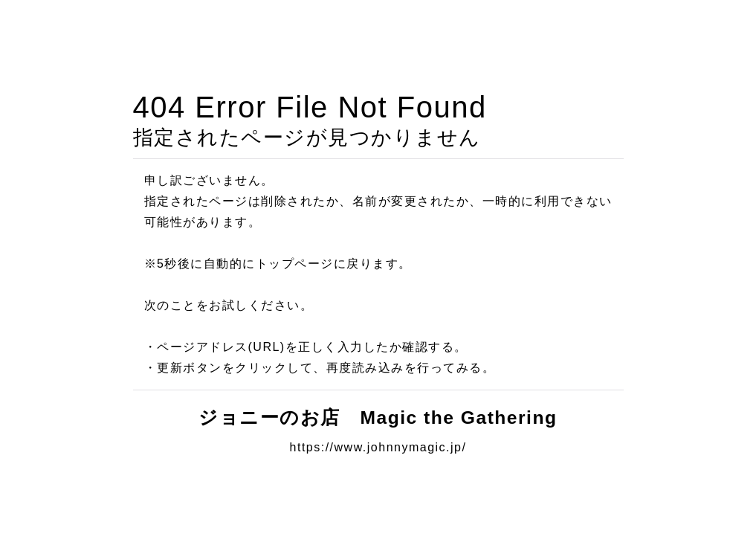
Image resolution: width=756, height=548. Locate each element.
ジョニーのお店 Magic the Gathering (388, 418)
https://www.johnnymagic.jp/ (378, 447)
